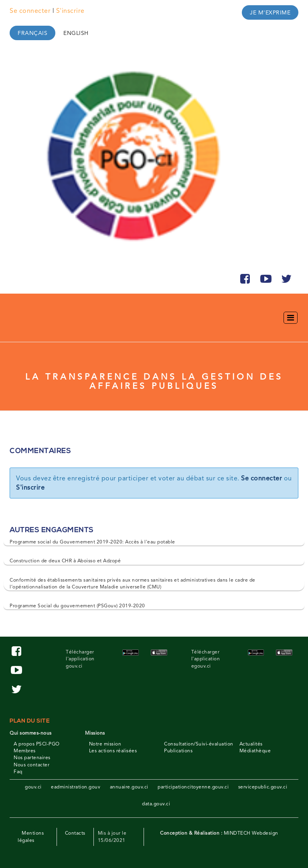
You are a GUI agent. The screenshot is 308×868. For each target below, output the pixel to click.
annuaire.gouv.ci (129, 787)
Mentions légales (31, 836)
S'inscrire (70, 11)
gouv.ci (33, 787)
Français (32, 33)
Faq (18, 772)
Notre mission (105, 744)
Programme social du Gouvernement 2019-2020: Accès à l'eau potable (92, 542)
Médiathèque (255, 751)
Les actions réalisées (113, 751)
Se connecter (30, 11)
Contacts (75, 833)
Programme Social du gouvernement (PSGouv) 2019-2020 (77, 606)
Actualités (251, 744)
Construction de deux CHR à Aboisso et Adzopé (65, 561)
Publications (178, 751)
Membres (25, 751)
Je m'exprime (270, 12)
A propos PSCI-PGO (37, 744)
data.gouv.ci (156, 804)
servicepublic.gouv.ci (263, 787)
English (76, 33)
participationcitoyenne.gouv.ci (193, 787)
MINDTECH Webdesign (251, 833)
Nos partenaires (32, 758)
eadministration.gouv (76, 787)
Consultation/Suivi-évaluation (199, 744)
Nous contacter (31, 765)
